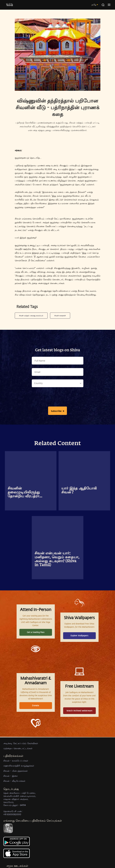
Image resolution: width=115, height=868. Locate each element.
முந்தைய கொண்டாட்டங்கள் (18, 748)
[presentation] (58, 398)
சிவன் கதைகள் (60, 315)
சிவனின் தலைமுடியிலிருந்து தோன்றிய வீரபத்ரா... (25, 492)
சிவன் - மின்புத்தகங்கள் (15, 771)
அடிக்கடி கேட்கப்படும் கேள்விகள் (21, 743)
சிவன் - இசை (10, 776)
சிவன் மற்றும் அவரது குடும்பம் (31, 315)
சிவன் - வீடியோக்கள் (14, 781)
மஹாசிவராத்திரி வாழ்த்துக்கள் (19, 766)
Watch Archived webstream (79, 711)
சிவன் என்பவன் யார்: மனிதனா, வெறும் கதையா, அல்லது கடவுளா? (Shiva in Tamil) (57, 559)
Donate (36, 705)
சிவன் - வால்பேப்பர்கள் (16, 761)
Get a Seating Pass (36, 632)
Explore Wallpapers (79, 636)
